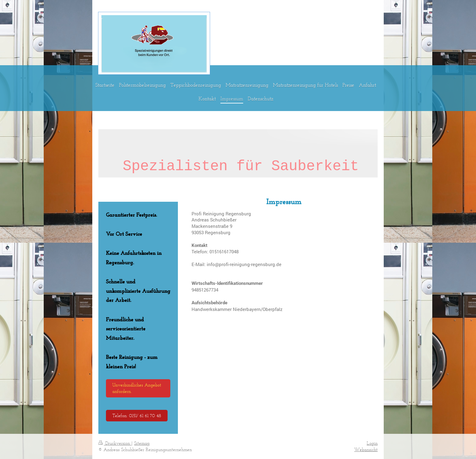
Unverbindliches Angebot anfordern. (137, 388)
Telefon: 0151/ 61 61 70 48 (137, 415)
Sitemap (142, 443)
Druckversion (115, 443)
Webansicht (366, 449)
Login (372, 443)
